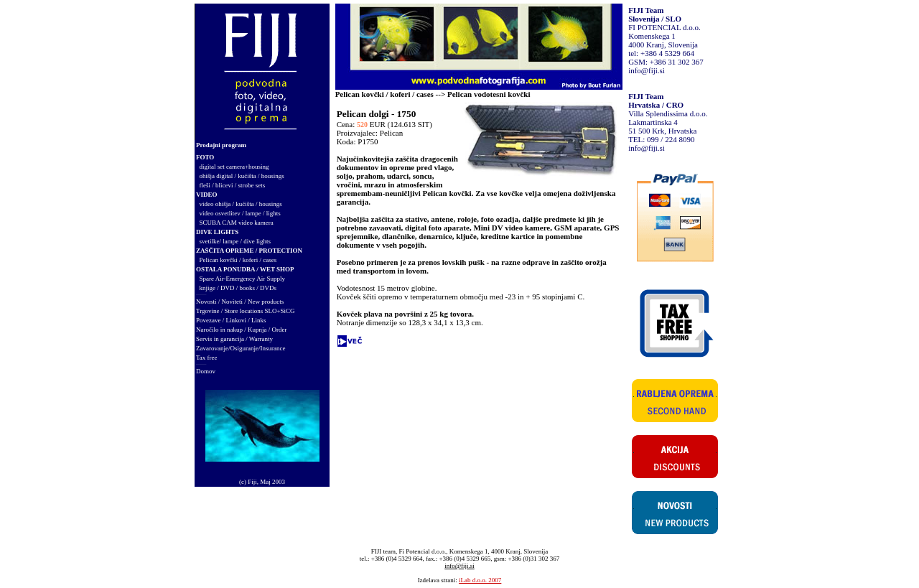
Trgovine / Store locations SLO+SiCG (246, 311)
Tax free (207, 358)
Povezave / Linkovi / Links (231, 320)
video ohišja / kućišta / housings (241, 204)
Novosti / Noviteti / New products (240, 302)
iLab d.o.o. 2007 (480, 580)
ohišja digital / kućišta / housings (242, 176)
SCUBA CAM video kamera (237, 223)
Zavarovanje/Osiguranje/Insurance (241, 348)
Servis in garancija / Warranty (234, 339)
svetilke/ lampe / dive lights (235, 241)
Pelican (391, 133)
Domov (206, 371)
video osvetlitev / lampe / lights (240, 213)
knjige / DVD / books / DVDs (238, 288)
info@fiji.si (647, 70)
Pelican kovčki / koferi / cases (238, 260)
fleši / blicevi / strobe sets (233, 185)
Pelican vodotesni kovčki (489, 94)
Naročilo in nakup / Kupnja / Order (241, 330)
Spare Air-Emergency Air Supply (242, 279)
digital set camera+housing (234, 167)
